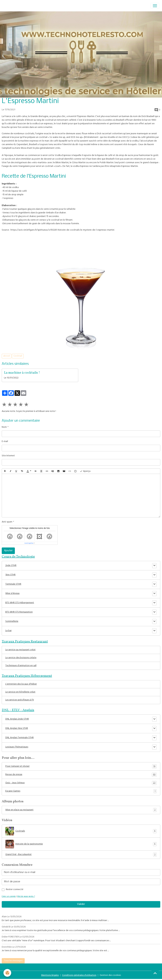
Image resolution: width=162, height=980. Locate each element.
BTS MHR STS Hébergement (20, 603)
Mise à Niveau (12, 594)
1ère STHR (10, 575)
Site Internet (8, 456)
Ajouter (8, 551)
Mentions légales (50, 975)
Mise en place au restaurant (81, 810)
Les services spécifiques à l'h (20, 700)
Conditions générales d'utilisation (79, 975)
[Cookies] (7, 973)
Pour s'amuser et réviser (81, 766)
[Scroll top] (155, 973)
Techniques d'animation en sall (21, 666)
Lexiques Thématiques (17, 747)
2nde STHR (11, 566)
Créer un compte (9, 897)
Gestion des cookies (110, 975)
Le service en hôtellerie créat (20, 692)
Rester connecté (15, 890)
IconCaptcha (29, 543)
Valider (81, 904)
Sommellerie (12, 621)
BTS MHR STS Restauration (19, 612)
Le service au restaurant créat (20, 650)
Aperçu (85, 471)
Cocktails (81, 831)
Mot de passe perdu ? (26, 897)
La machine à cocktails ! (22, 373)
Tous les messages (13, 961)
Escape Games (81, 791)
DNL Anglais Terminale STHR (20, 738)
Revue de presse (81, 775)
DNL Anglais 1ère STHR (17, 728)
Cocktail (18, 356)
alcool (7, 356)
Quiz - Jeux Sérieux (81, 783)
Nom (4, 427)
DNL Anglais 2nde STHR (17, 719)
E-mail (5, 442)
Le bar (8, 631)
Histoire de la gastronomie (81, 844)
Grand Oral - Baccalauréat (81, 855)
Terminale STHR (13, 584)
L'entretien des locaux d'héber (21, 684)
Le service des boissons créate (21, 658)
